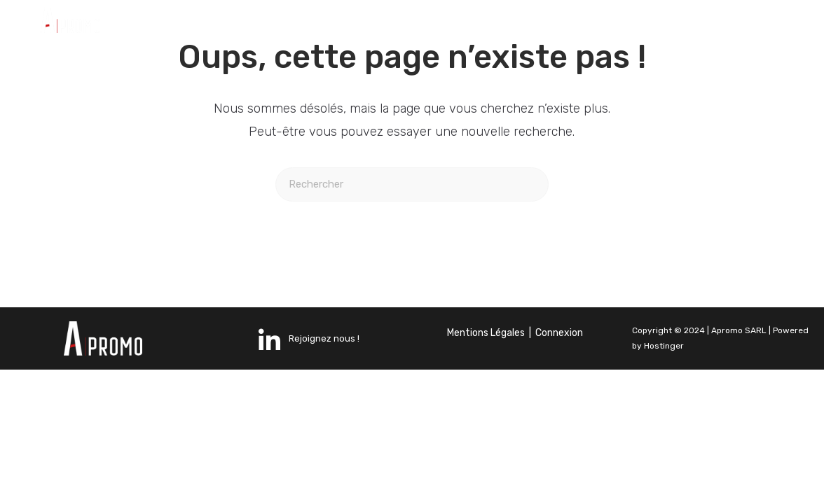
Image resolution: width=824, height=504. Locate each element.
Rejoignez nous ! (309, 339)
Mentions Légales (486, 333)
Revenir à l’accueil (412, 258)
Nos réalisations (497, 23)
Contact (437, 37)
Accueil (253, 23)
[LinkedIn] (717, 18)
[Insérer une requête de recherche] (412, 184)
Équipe (614, 23)
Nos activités (360, 23)
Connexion (559, 333)
